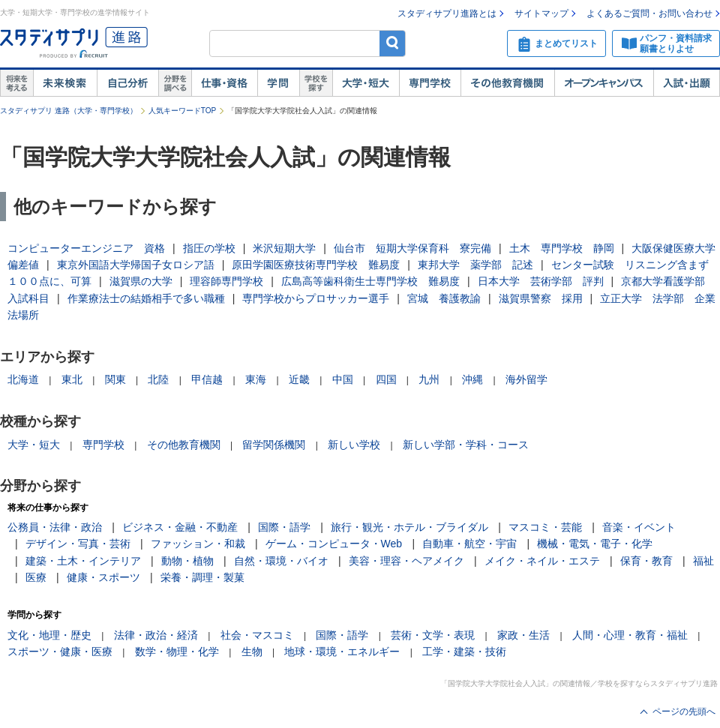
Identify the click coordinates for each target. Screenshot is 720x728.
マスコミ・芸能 (545, 527)
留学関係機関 (274, 445)
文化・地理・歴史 (49, 635)
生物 (252, 652)
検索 (393, 43)
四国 (386, 379)
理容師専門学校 (226, 281)
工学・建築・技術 (464, 652)
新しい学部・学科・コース (466, 445)
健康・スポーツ (103, 577)
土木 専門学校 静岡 (562, 248)
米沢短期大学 (284, 248)
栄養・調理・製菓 (202, 577)
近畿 (299, 379)
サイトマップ (541, 13)
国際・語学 (284, 527)
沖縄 (472, 379)
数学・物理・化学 (177, 652)
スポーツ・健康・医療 (60, 652)
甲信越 (207, 379)
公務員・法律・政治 (55, 527)
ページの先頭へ (684, 712)
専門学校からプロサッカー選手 (316, 298)
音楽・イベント (639, 527)
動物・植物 (187, 561)
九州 (429, 379)
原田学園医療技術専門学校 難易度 (316, 265)
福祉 (703, 561)
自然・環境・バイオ (281, 561)
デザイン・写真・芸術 (78, 544)
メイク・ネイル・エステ (542, 561)
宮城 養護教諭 (444, 298)
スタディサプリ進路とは (447, 13)
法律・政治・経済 (156, 635)
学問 (278, 83)
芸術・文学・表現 (433, 635)
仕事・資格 (224, 83)
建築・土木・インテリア (83, 561)
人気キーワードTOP (182, 111)
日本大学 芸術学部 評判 (541, 281)
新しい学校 (354, 445)
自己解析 (127, 83)
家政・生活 (523, 635)
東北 (72, 379)
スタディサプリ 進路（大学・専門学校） (69, 111)
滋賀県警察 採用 (541, 298)
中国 (343, 379)
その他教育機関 (507, 83)
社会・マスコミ (257, 635)
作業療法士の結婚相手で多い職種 (146, 298)
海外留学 (526, 379)
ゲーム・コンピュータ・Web (334, 544)
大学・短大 (366, 83)
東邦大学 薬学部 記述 (475, 265)
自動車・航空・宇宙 (469, 544)
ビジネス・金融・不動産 (180, 527)
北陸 (158, 379)
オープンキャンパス (604, 83)
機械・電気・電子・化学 (595, 544)
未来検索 (65, 83)
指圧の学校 (209, 248)
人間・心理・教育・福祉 (630, 635)
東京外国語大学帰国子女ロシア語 (136, 265)
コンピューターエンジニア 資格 (86, 248)
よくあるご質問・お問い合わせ (649, 13)
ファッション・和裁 (198, 544)
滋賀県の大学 (141, 281)
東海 (256, 379)
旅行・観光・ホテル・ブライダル (409, 527)
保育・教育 (646, 561)
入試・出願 (687, 83)
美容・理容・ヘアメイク (406, 561)
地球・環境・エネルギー (342, 652)
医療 (36, 577)
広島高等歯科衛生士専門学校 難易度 (370, 281)
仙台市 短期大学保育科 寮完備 (412, 248)
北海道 (23, 379)
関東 (115, 379)
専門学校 (430, 83)
